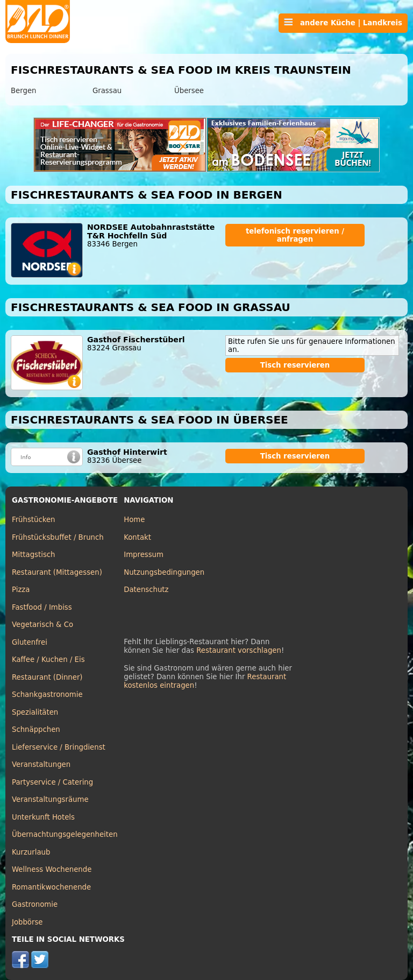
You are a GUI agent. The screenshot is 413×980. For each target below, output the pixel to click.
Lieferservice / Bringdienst (59, 747)
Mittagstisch (34, 555)
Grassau (107, 91)
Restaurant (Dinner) (47, 677)
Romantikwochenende (51, 887)
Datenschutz (146, 590)
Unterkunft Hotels (43, 817)
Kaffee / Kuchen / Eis (48, 660)
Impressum (144, 555)
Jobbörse (27, 922)
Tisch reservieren (295, 365)
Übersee (189, 91)
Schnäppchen (36, 729)
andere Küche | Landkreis (343, 23)
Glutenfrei (30, 642)
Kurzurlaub (31, 852)
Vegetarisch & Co (42, 625)
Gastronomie (35, 904)
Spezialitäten (35, 712)
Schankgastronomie (47, 695)
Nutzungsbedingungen (164, 572)
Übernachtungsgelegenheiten (65, 834)
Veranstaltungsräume (50, 799)
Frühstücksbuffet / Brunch (58, 537)
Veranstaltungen (41, 764)
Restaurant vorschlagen (239, 650)
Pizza (21, 590)
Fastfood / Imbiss (42, 607)
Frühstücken (34, 520)
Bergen (23, 91)
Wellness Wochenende (52, 869)
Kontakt (137, 537)
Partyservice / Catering (52, 782)
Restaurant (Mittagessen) (57, 572)
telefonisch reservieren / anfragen (295, 235)
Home (134, 520)
